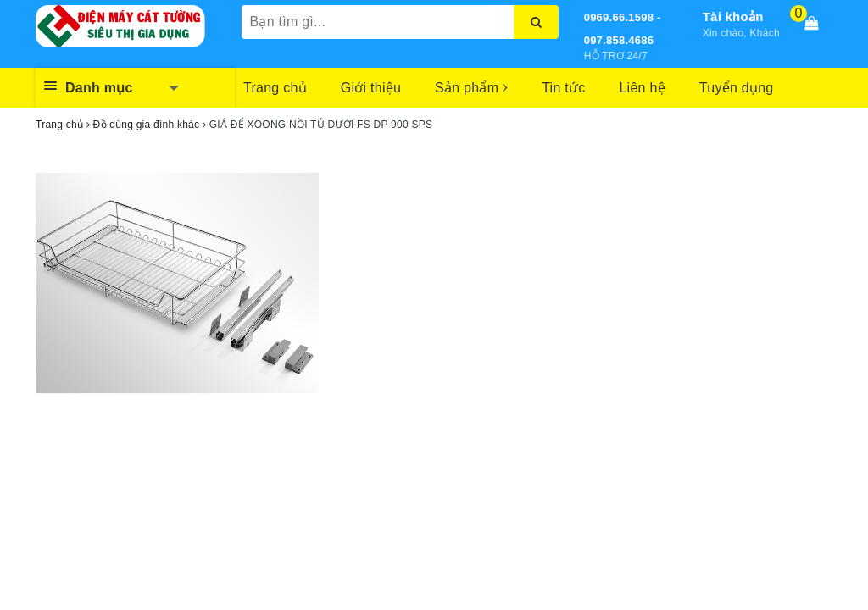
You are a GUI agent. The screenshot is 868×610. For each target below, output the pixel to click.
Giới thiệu (371, 88)
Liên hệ (642, 88)
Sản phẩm (471, 88)
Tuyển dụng (737, 88)
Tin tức (563, 88)
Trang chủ (275, 88)
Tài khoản (733, 17)
